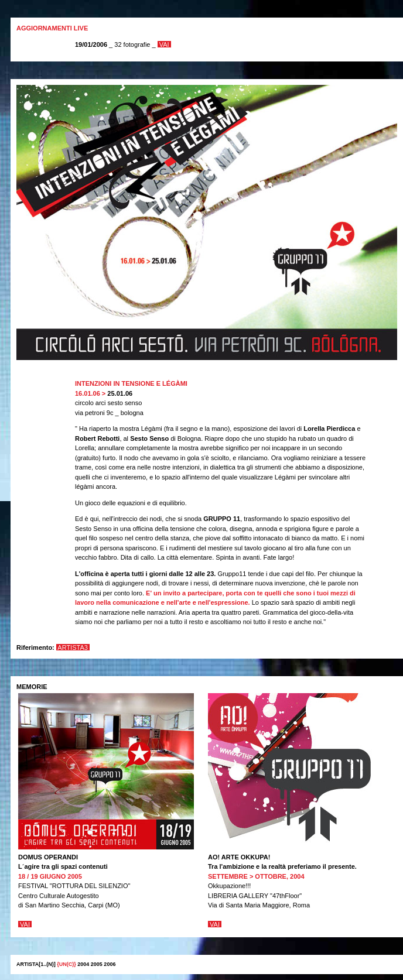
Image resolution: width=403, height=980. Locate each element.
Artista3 (73, 647)
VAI (164, 44)
